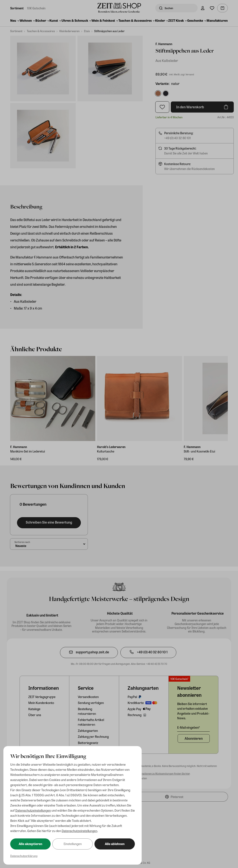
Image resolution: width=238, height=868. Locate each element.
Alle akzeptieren (31, 844)
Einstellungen (73, 844)
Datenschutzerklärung (24, 856)
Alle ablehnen (115, 844)
